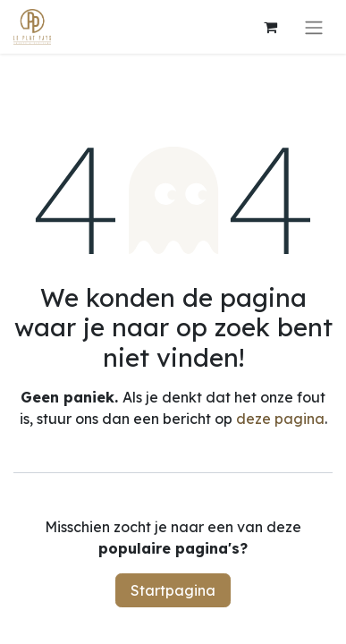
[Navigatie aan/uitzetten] (314, 27)
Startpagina (173, 590)
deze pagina (280, 419)
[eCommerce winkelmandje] (270, 27)
